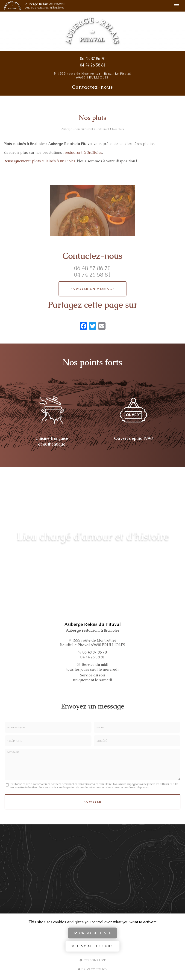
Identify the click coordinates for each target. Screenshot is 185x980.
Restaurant (102, 129)
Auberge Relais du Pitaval (51, 6)
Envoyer (92, 802)
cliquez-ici (143, 787)
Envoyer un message (92, 289)
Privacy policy (93, 969)
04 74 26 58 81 (93, 65)
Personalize (93, 960)
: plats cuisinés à (39, 161)
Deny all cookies (92, 946)
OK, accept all (92, 933)
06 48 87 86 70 (93, 59)
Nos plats (118, 129)
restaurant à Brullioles (83, 152)
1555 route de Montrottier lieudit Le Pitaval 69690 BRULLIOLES (95, 75)
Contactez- (92, 87)
